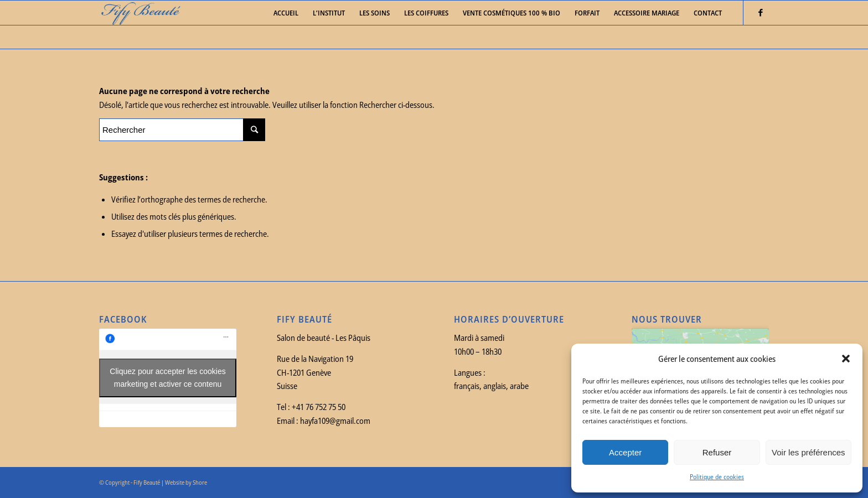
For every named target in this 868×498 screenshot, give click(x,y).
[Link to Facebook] (761, 12)
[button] (846, 359)
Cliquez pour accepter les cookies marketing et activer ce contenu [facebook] (167, 378)
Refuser (717, 452)
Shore (200, 482)
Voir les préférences (808, 452)
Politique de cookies (717, 477)
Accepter (625, 452)
